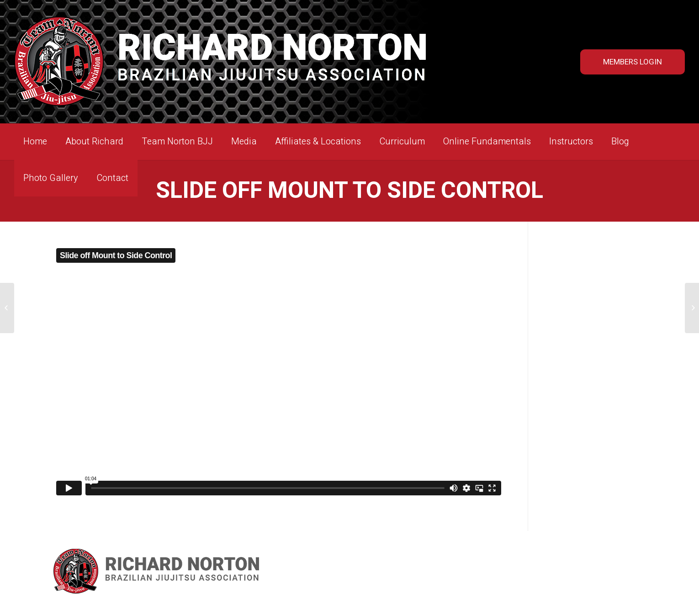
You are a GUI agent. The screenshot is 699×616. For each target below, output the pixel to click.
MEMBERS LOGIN (633, 62)
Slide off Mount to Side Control (349, 191)
